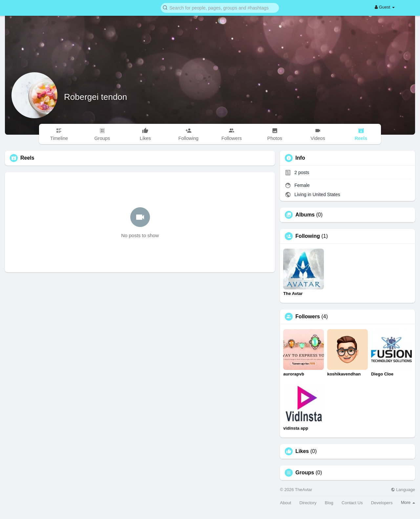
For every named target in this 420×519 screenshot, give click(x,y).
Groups (305, 473)
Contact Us (352, 503)
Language (403, 490)
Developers (382, 503)
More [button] (408, 502)
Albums (305, 215)
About (285, 503)
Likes (302, 451)
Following (308, 236)
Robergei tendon (95, 97)
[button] (220, 7)
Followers (308, 317)
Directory (308, 503)
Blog (329, 503)
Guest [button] (385, 7)
